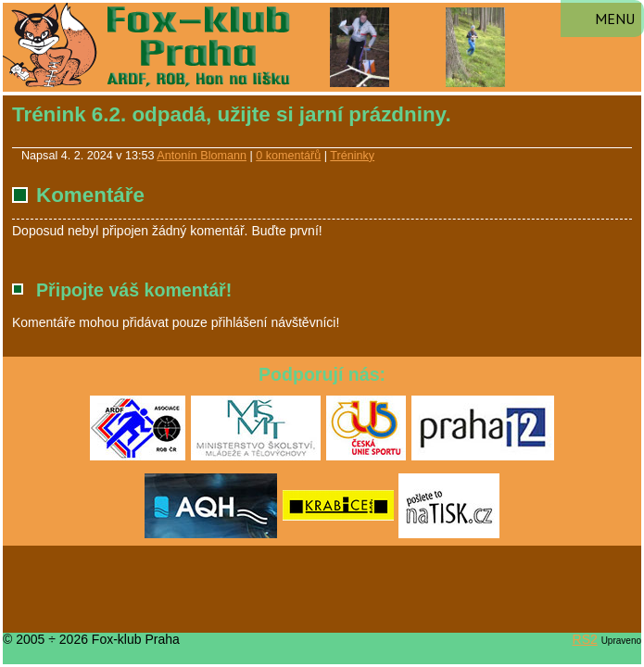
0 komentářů (288, 156)
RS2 (585, 639)
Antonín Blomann (202, 156)
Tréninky (352, 156)
